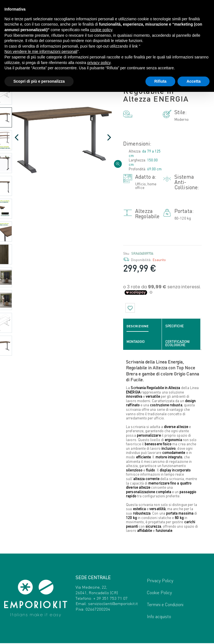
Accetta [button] (194, 81)
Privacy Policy (160, 581)
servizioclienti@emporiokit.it (113, 604)
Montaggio (136, 342)
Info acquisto (159, 617)
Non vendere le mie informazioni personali (41, 51)
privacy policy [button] (99, 63)
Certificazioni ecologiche (177, 344)
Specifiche (174, 327)
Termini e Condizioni (165, 605)
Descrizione (138, 327)
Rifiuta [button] (160, 81)
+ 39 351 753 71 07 (110, 599)
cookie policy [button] (101, 30)
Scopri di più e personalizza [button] (39, 81)
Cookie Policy (159, 593)
